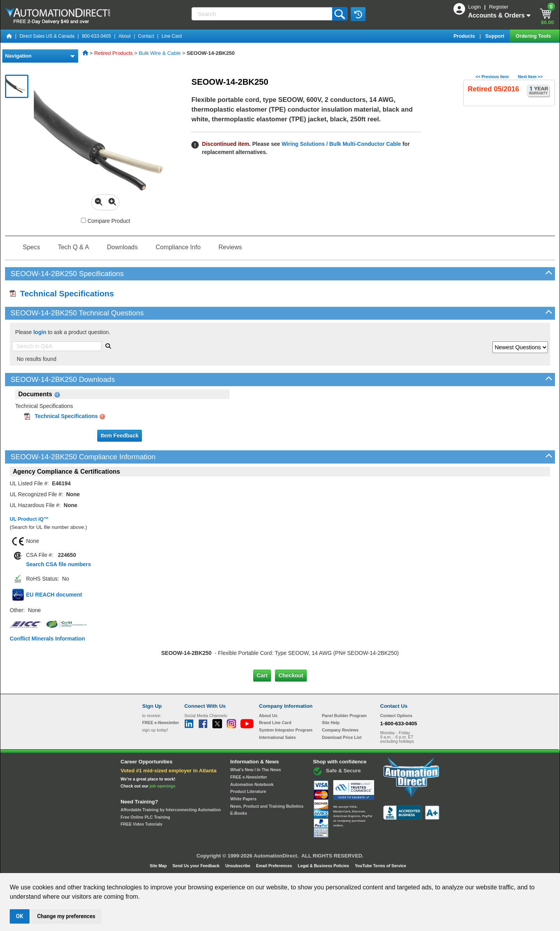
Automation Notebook (252, 784)
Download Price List (342, 737)
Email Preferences (274, 866)
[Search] (262, 14)
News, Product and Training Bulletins (267, 806)
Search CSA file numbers (59, 564)
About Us (268, 716)
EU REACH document (54, 595)
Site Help (331, 723)
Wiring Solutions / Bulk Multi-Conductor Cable (340, 144)
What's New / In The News (255, 770)
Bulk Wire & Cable (160, 53)
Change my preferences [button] (66, 916)
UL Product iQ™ (29, 519)
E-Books (239, 813)
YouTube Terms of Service (380, 866)
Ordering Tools (534, 36)
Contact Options (396, 716)
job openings (163, 786)
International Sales (277, 737)
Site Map (159, 866)
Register (499, 7)
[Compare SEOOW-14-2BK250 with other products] (83, 220)
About (125, 36)
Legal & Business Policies (324, 866)
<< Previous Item (492, 77)
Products (465, 36)
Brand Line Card (275, 723)
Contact (146, 36)
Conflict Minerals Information (47, 639)
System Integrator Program (286, 730)
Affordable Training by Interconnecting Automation (171, 810)
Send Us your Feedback (197, 866)
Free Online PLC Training (145, 817)
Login (475, 7)
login (40, 332)
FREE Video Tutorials (141, 824)
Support (496, 36)
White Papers (243, 799)
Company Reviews (340, 730)
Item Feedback (120, 436)
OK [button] (20, 916)
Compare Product (106, 221)
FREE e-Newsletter (249, 777)
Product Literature (248, 791)
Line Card (171, 36)
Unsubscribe (238, 866)
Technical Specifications (62, 293)
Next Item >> (530, 77)
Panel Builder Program (344, 716)
